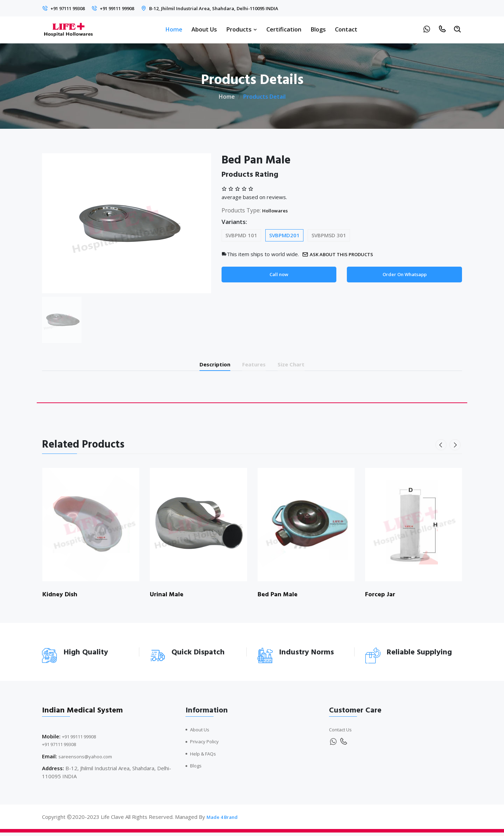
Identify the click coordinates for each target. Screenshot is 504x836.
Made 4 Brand (224, 820)
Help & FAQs (206, 757)
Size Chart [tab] (301, 366)
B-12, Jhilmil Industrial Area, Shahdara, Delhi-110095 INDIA (242, 8)
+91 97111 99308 (72, 8)
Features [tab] (255, 366)
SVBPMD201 (284, 235)
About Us (204, 29)
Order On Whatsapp (404, 275)
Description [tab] (206, 366)
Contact (346, 29)
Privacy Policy (206, 745)
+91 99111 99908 (131, 8)
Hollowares (277, 210)
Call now (279, 275)
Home (174, 29)
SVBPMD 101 (241, 235)
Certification (284, 29)
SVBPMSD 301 (329, 235)
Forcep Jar (382, 597)
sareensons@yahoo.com (88, 759)
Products (242, 29)
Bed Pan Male (279, 597)
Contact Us (342, 732)
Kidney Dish (61, 597)
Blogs (318, 29)
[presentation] (442, 448)
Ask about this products (343, 254)
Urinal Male (168, 597)
